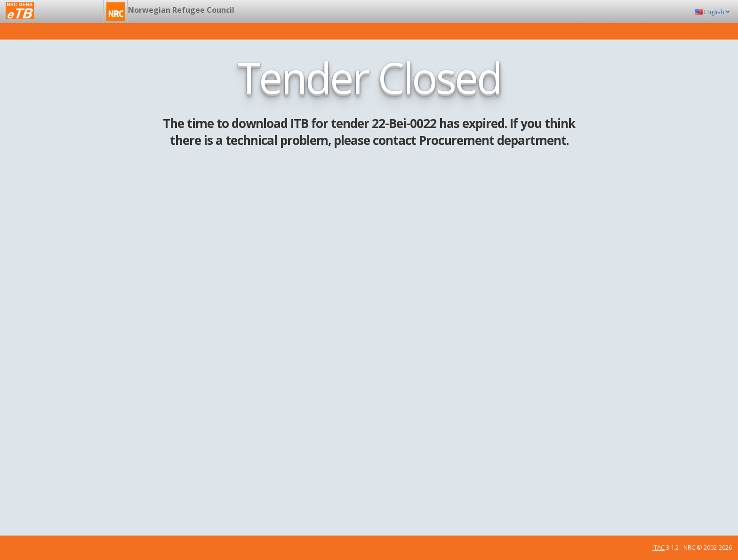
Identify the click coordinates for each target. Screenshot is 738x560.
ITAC (658, 547)
